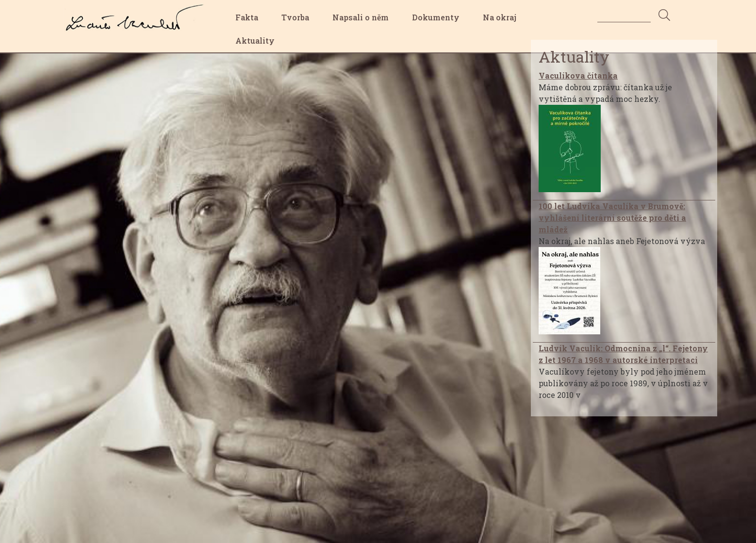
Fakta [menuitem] (247, 17)
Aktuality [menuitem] (255, 41)
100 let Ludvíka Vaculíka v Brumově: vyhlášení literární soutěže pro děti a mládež (612, 218)
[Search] (624, 15)
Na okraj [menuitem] (500, 17)
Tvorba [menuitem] (295, 17)
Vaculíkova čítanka (578, 75)
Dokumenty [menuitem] (436, 17)
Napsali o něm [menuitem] (361, 17)
